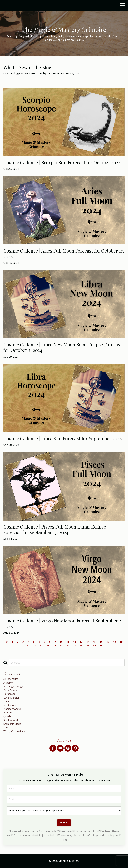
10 (61, 642)
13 (81, 642)
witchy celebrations (14, 731)
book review (10, 690)
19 (121, 642)
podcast (8, 712)
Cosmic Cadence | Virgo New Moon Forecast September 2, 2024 (63, 623)
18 (114, 642)
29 (88, 645)
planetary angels (12, 709)
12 (74, 642)
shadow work (11, 720)
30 (94, 645)
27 (74, 645)
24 (54, 645)
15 (94, 642)
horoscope (9, 694)
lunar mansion (11, 698)
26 (68, 645)
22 (41, 645)
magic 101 (9, 701)
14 (88, 642)
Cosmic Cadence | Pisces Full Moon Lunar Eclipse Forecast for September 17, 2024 (55, 530)
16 (101, 642)
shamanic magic (12, 724)
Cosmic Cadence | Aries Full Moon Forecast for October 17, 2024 (64, 253)
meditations (10, 705)
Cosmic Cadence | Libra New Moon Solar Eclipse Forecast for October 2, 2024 (63, 347)
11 (68, 642)
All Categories (11, 679)
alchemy (8, 683)
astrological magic (13, 686)
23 (48, 645)
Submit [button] (64, 822)
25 (61, 645)
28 (81, 645)
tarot (6, 728)
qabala (7, 716)
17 (108, 642)
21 (34, 645)
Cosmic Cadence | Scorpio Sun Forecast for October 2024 (62, 162)
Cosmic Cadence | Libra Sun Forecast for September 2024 (63, 438)
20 (28, 645)
